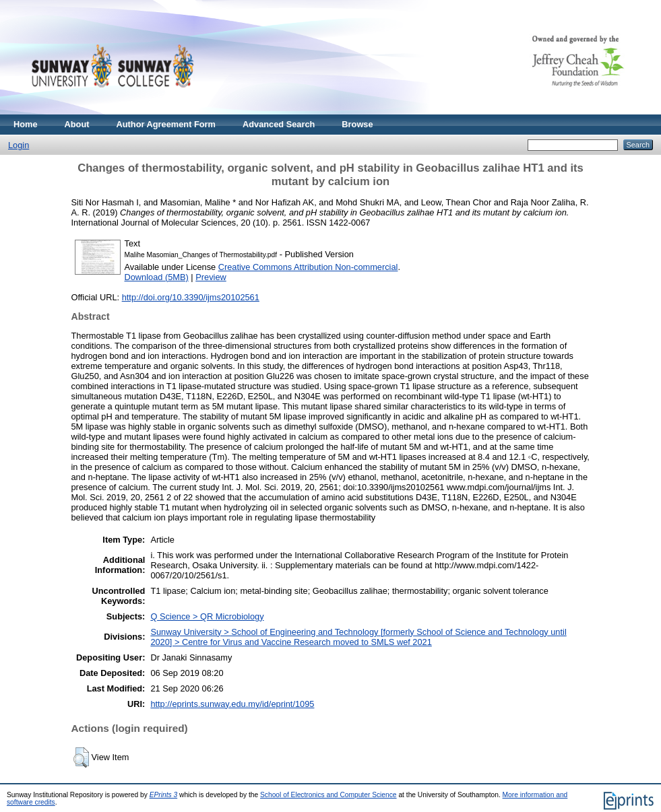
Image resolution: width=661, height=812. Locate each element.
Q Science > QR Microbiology (207, 616)
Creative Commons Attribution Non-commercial (308, 267)
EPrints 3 (164, 795)
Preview (211, 277)
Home (26, 124)
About (77, 124)
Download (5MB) (157, 277)
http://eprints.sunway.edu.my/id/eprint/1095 (232, 704)
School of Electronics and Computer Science (328, 795)
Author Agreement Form (166, 124)
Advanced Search (279, 124)
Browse (357, 124)
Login (19, 145)
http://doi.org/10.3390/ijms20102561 (191, 297)
